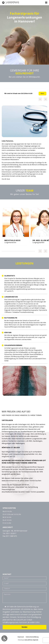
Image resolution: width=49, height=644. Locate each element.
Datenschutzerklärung (32, 637)
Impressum (21, 637)
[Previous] (40, 99)
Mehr (42, 93)
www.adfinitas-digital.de (31, 640)
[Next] (45, 99)
